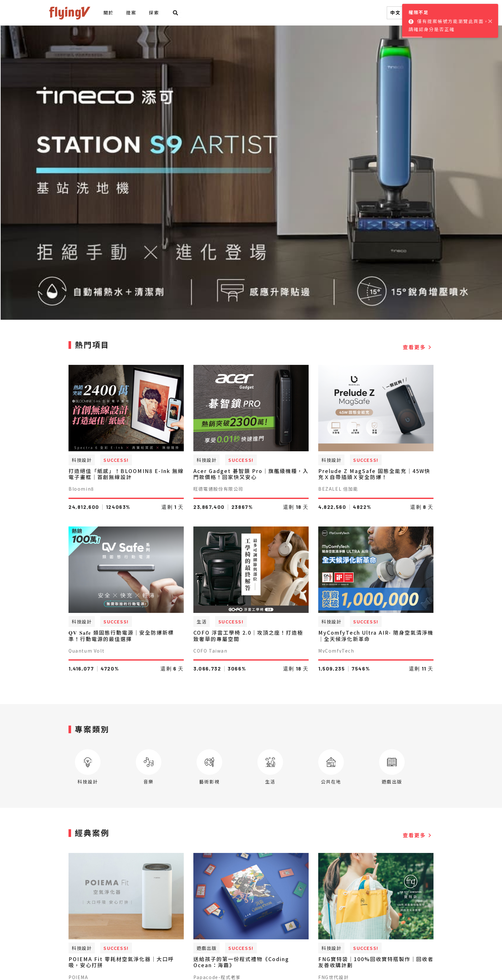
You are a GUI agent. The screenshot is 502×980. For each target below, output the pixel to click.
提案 (131, 12)
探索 (154, 12)
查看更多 (418, 347)
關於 (108, 12)
